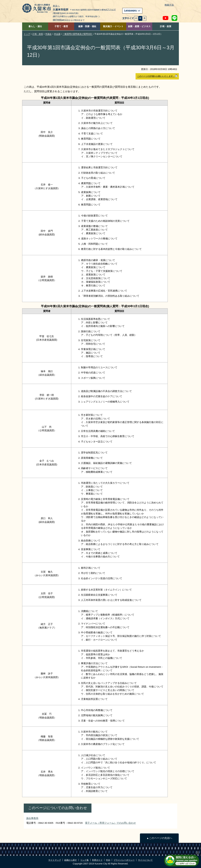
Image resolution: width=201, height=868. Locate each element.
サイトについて (145, 860)
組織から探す (71, 860)
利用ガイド (97, 860)
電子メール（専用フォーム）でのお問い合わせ (110, 823)
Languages (132, 10)
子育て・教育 (61, 26)
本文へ (56, 6)
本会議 (57, 34)
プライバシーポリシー (124, 860)
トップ (27, 34)
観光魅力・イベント (113, 26)
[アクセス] (111, 10)
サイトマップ (55, 860)
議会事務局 (32, 818)
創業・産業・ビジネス (139, 26)
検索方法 (169, 5)
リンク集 (85, 860)
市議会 (48, 34)
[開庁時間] (57, 20)
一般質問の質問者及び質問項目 (78, 34)
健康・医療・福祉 (87, 26)
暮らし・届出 (35, 26)
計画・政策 (166, 26)
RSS (108, 860)
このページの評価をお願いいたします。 (157, 76)
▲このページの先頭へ (159, 838)
